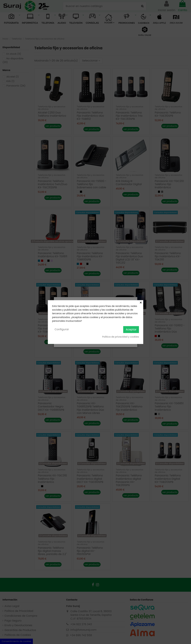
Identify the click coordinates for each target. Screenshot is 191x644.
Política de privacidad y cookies (120, 337)
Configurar (62, 329)
